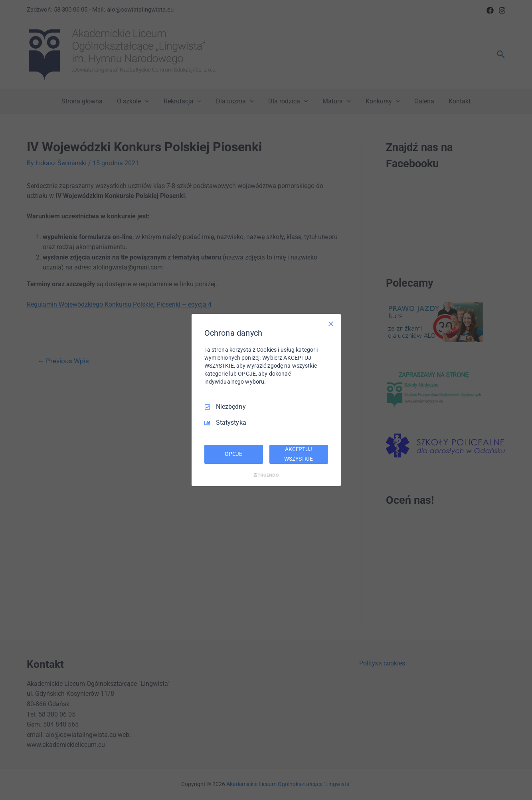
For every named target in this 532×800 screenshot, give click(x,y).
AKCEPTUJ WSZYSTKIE (299, 454)
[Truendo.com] (266, 475)
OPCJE (233, 454)
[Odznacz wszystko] (331, 324)
